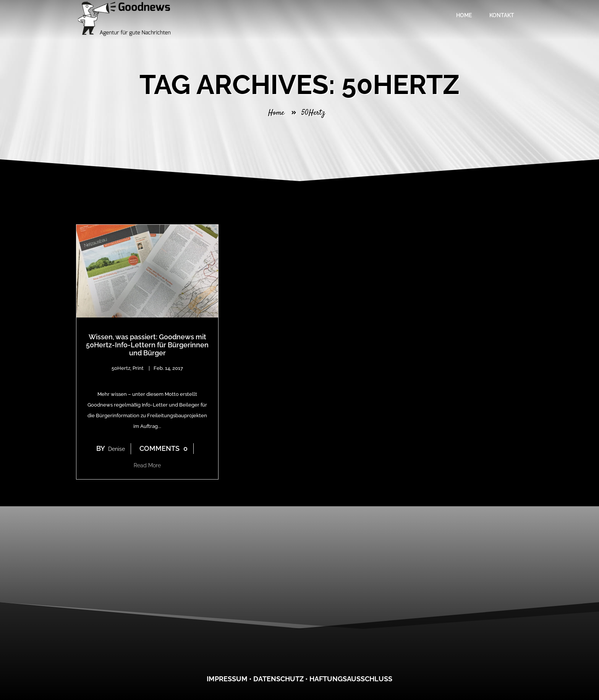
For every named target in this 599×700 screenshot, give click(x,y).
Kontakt (502, 15)
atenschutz (281, 679)
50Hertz (121, 368)
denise (117, 449)
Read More (147, 465)
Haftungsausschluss (351, 679)
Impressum (227, 679)
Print (138, 368)
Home (464, 15)
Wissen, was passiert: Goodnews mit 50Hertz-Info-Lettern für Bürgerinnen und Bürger (147, 345)
